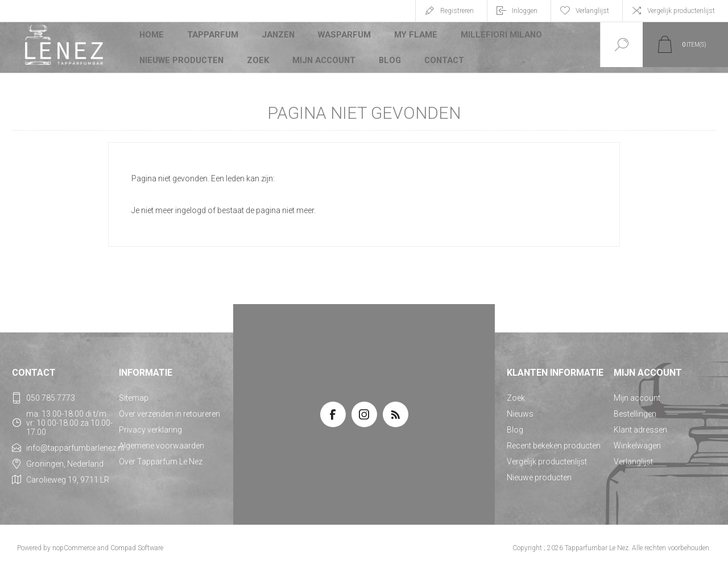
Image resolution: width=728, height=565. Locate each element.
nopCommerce (74, 542)
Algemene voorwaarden (162, 440)
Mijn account (323, 53)
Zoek (257, 53)
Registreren (457, 11)
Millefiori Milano (497, 36)
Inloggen (525, 11)
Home (152, 36)
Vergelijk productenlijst (681, 11)
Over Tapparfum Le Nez (161, 456)
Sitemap (134, 392)
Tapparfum (213, 36)
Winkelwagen (637, 440)
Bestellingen (635, 408)
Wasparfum (344, 36)
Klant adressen (640, 424)
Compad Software (137, 542)
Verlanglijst (633, 456)
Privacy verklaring (150, 424)
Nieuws (520, 408)
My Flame (414, 36)
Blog (389, 53)
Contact (444, 53)
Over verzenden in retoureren (169, 408)
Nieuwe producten (181, 53)
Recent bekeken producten (554, 440)
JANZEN (278, 36)
